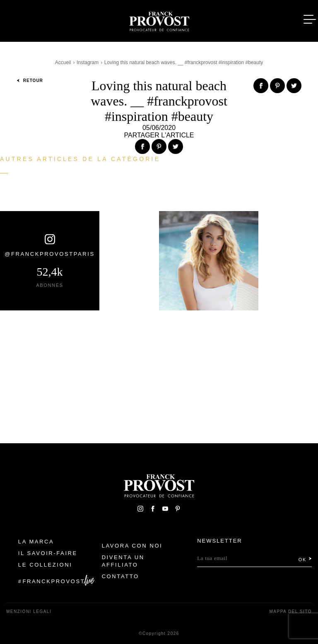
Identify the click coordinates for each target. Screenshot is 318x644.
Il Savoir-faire (48, 553)
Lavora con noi (132, 546)
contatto (120, 576)
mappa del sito (290, 612)
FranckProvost (54, 581)
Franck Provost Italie (159, 20)
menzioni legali (29, 612)
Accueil (63, 62)
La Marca (36, 542)
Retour (30, 80)
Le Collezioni (45, 565)
